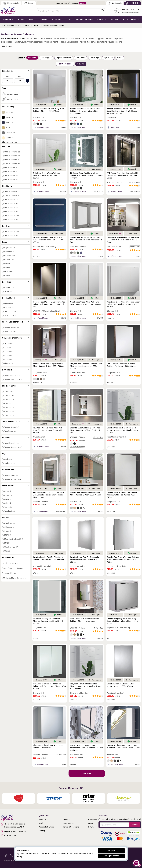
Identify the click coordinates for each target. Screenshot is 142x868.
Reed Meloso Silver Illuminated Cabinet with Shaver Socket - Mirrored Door (49, 304)
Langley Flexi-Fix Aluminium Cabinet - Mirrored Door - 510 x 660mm (49, 558)
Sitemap (42, 831)
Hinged (9, 287)
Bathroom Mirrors (131, 19)
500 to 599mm (11, 180)
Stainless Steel (11, 547)
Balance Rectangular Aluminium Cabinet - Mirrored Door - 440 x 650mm (86, 748)
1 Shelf (8, 391)
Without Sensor (12, 427)
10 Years (9, 343)
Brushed (9, 491)
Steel (7, 551)
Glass (8, 531)
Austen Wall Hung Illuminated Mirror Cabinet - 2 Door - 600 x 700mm (48, 365)
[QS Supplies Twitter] (12, 856)
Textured (9, 507)
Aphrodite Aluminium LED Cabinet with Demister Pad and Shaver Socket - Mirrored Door (49, 495)
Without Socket (12, 327)
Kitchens (114, 19)
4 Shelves (9, 403)
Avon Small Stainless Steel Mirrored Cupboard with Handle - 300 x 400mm (122, 430)
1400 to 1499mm (12, 164)
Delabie (8, 263)
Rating (120, 58)
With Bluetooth (11, 443)
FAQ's (91, 823)
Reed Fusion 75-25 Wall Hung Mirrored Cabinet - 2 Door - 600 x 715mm (123, 747)
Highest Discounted (64, 58)
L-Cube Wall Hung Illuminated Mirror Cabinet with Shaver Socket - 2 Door (85, 430)
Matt (8, 499)
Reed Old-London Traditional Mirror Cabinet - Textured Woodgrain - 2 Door (86, 240)
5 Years (9, 359)
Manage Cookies (111, 856)
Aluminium (10, 523)
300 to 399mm (11, 172)
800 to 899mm (11, 219)
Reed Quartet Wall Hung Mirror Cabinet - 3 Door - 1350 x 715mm (49, 110)
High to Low (108, 58)
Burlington (9, 252)
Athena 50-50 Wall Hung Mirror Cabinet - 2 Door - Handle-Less (85, 620)
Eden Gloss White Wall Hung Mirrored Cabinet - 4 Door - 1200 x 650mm (47, 175)
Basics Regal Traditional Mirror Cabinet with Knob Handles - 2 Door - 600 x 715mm (87, 175)
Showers (43, 19)
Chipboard (9, 527)
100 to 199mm (12, 232)
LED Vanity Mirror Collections (14, 578)
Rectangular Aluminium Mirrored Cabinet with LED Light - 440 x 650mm (49, 621)
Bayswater (9, 248)
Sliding (8, 291)
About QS (42, 820)
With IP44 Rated (12, 375)
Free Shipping (46, 58)
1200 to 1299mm (12, 156)
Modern (9, 459)
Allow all (111, 851)
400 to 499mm (11, 176)
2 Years (9, 351)
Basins (32, 19)
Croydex (9, 259)
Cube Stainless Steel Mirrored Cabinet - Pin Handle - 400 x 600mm (121, 365)
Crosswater (10, 256)
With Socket (10, 331)
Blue (9, 122)
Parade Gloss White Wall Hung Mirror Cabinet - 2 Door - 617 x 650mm (85, 303)
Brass (9, 128)
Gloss (8, 495)
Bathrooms (8, 19)
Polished (9, 503)
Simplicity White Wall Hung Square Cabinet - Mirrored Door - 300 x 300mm (122, 621)
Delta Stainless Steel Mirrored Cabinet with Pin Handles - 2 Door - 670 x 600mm (49, 686)
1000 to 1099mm (12, 152)
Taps (68, 19)
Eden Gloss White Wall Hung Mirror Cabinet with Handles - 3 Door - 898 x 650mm (123, 304)
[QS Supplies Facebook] (6, 856)
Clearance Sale (11, 3)
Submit (135, 825)
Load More (87, 773)
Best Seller (32, 58)
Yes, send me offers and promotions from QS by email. (121, 819)
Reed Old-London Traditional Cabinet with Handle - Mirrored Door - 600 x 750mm (85, 111)
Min (8, 76)
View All (81, 64)
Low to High (95, 58)
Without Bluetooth (13, 447)
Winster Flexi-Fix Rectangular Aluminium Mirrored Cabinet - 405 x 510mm (122, 495)
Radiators (102, 19)
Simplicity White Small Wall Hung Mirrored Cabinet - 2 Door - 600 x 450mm (49, 240)
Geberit (8, 275)
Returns (91, 827)
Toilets (21, 19)
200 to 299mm (11, 168)
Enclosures (57, 19)
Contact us (93, 820)
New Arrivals (81, 58)
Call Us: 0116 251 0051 (130, 10)
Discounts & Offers (46, 827)
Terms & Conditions (71, 827)
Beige (9, 112)
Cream (10, 138)
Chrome (11, 133)
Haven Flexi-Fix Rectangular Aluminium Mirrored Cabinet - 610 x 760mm (85, 560)
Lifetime (8, 363)
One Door (9, 307)
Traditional (9, 463)
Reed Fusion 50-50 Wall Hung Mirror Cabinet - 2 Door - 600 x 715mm (85, 494)
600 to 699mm (11, 212)
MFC (7, 543)
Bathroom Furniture (84, 19)
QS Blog (42, 823)
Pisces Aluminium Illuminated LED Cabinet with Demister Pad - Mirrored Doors (123, 175)
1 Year (8, 347)
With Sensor (10, 431)
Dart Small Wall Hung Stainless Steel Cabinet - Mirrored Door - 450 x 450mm (123, 560)
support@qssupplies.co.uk (13, 831)
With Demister (11, 475)
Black (10, 117)
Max (20, 76)
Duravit (8, 267)
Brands (29, 3)
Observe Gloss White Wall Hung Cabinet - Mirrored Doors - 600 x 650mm (48, 430)
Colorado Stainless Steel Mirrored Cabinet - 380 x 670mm (121, 685)
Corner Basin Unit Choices (13, 568)
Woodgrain (10, 511)
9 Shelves (9, 415)
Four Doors (10, 303)
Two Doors (10, 315)
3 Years (8, 355)
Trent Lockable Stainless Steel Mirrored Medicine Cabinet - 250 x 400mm (86, 366)
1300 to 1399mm (12, 160)
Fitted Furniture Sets (10, 563)
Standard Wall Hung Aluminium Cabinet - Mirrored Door (48, 747)
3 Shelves (9, 399)
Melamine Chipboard (14, 539)
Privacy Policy (69, 823)
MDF (8, 535)
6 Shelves (9, 411)
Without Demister (13, 479)
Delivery (66, 820)
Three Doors (10, 311)
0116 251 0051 (8, 836)
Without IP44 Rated (14, 379)
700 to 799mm (12, 215)
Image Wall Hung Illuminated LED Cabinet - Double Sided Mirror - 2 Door (123, 240)
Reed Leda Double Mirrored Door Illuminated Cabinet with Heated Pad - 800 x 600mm (122, 111)
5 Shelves (9, 407)
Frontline (9, 271)
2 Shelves (9, 395)
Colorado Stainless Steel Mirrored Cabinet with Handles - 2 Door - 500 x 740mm (86, 686)
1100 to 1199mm (12, 196)
